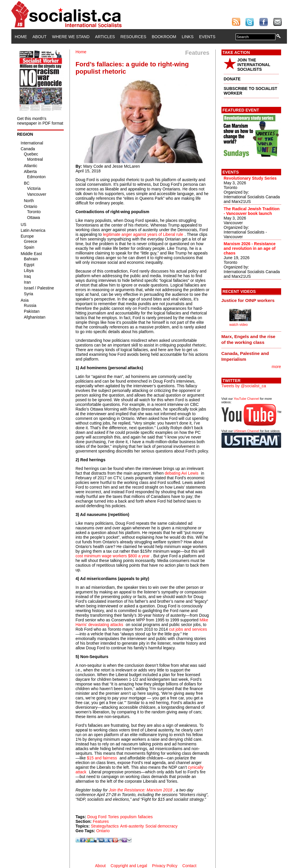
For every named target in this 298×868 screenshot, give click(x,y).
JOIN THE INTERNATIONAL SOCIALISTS (254, 65)
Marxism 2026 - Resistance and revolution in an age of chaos (250, 248)
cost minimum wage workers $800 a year (113, 556)
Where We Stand (71, 37)
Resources (133, 37)
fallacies (145, 817)
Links (188, 37)
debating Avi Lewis (182, 473)
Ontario (103, 831)
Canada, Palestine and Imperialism (245, 356)
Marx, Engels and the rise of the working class (249, 339)
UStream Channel (246, 431)
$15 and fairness (102, 758)
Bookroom (164, 37)
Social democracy (162, 826)
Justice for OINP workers (248, 300)
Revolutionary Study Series (250, 178)
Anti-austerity (132, 826)
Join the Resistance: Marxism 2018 (141, 790)
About (40, 37)
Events (207, 37)
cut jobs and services (188, 629)
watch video (238, 325)
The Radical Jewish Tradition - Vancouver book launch (252, 211)
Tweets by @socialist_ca (244, 386)
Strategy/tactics (105, 826)
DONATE (232, 79)
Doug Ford (97, 817)
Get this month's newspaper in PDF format (40, 121)
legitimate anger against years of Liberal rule (143, 234)
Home (21, 37)
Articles (105, 37)
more (276, 367)
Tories (113, 817)
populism (128, 817)
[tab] (251, 300)
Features (101, 821)
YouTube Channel (246, 399)
